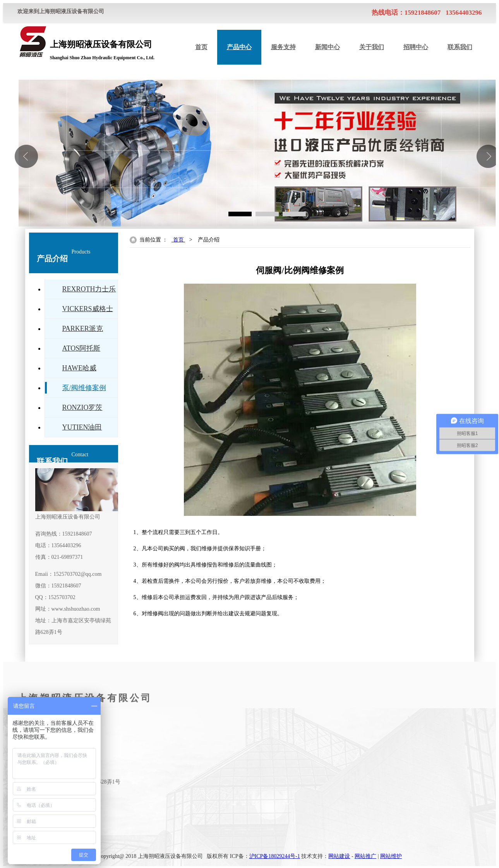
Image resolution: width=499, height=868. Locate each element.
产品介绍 (209, 240)
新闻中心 (328, 47)
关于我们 (372, 47)
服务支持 (283, 47)
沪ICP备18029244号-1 (275, 856)
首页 (201, 47)
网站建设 (339, 856)
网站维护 (391, 856)
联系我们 (460, 47)
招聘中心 (416, 47)
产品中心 (239, 47)
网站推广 (365, 856)
